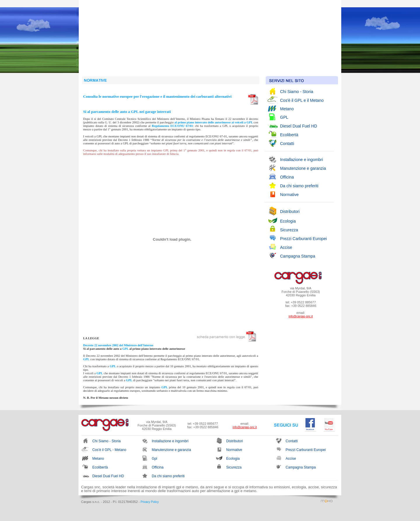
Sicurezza (289, 230)
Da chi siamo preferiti (299, 186)
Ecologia (288, 221)
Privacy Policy (150, 502)
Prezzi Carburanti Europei (303, 239)
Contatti (287, 144)
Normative (289, 195)
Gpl (154, 459)
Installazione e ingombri (301, 160)
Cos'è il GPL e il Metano (302, 100)
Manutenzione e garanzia (303, 168)
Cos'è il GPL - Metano (109, 450)
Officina (287, 177)
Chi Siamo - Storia (297, 92)
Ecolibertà (289, 135)
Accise (286, 247)
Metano (287, 109)
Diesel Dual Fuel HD (299, 126)
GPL (284, 117)
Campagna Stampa (298, 256)
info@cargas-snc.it (301, 316)
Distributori (290, 211)
